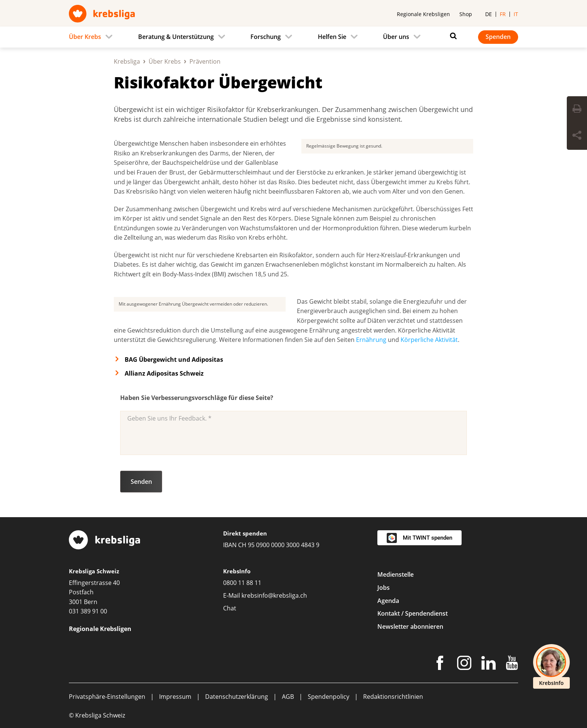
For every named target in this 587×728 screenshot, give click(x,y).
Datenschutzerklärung (237, 697)
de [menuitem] (489, 14)
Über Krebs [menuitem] (85, 37)
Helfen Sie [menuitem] (332, 37)
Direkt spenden (245, 533)
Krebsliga (127, 61)
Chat (230, 608)
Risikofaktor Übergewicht (218, 82)
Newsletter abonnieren (410, 627)
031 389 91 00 (88, 611)
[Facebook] (440, 664)
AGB (288, 697)
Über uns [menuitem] (396, 37)
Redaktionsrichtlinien (393, 697)
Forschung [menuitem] (266, 37)
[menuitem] (93, 37)
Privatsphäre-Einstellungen (107, 697)
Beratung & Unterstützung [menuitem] (176, 37)
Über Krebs (165, 61)
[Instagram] (464, 664)
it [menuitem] (516, 14)
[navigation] (293, 37)
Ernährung (371, 340)
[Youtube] (512, 664)
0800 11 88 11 (242, 583)
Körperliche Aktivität (429, 340)
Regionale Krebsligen (423, 14)
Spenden (498, 37)
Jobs (384, 588)
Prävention (205, 61)
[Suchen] (451, 36)
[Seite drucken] (577, 110)
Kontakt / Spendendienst (413, 613)
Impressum (175, 697)
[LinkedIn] (489, 664)
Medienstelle (396, 574)
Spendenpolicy (329, 697)
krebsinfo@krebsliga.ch (274, 595)
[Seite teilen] (577, 136)
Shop (466, 14)
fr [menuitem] (503, 14)
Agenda (388, 601)
